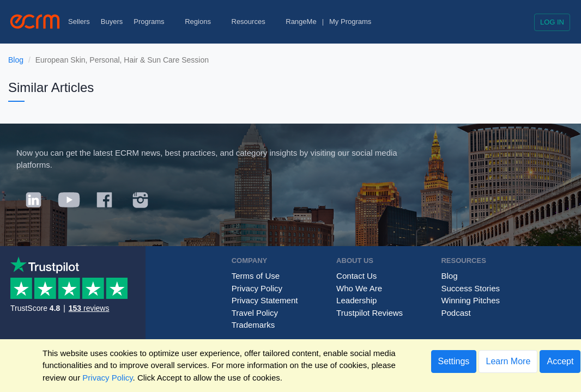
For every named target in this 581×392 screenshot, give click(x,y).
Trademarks (253, 325)
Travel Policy (255, 313)
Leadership (356, 300)
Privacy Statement (265, 300)
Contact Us (356, 276)
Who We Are (359, 288)
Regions (202, 22)
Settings (454, 361)
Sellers (79, 22)
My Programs (350, 22)
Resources (253, 22)
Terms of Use (256, 276)
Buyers (112, 22)
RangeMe (301, 22)
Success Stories (470, 288)
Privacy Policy (257, 288)
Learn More (508, 361)
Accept (560, 361)
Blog (16, 60)
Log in (552, 22)
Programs (154, 22)
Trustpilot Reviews (370, 313)
